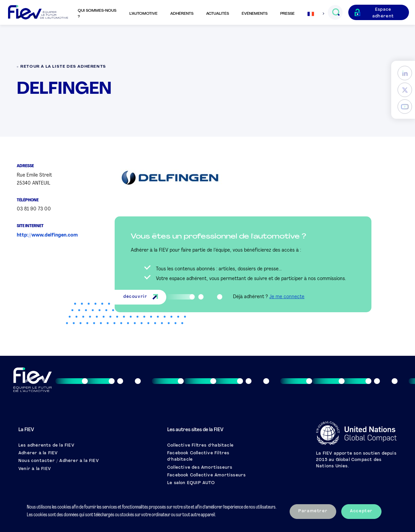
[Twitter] (405, 90)
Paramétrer (313, 511)
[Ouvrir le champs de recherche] (336, 12)
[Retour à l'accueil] (38, 13)
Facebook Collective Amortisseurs (206, 475)
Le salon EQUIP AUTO (191, 483)
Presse (287, 14)
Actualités (218, 14)
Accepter (361, 511)
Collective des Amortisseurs (200, 468)
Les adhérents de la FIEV (46, 446)
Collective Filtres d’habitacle (200, 446)
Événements (255, 14)
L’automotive (143, 14)
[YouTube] (405, 106)
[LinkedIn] (405, 73)
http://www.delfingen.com (47, 235)
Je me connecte (287, 297)
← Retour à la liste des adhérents (62, 67)
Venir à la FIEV (35, 469)
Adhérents (182, 14)
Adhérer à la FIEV (38, 453)
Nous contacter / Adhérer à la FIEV (59, 461)
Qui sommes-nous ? (97, 14)
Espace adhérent (383, 13)
